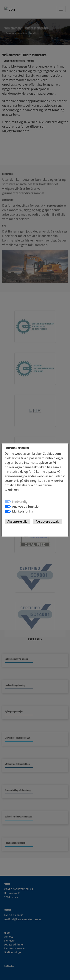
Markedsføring (23, 511)
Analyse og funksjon (26, 507)
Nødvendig (20, 502)
